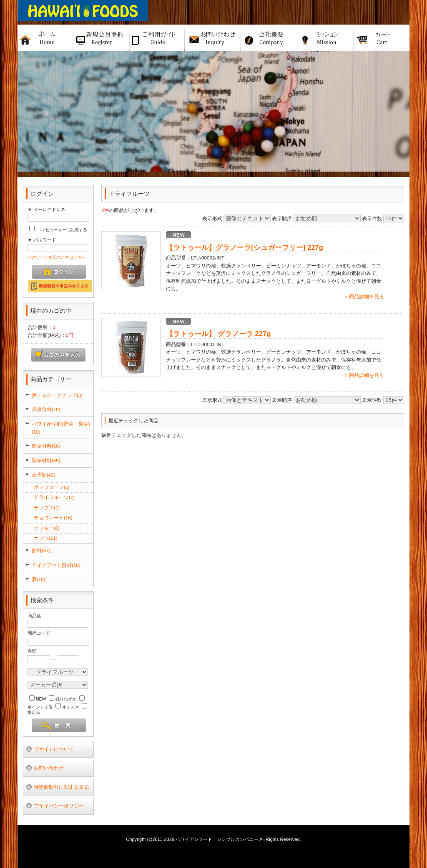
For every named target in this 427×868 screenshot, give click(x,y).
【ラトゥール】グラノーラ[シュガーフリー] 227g (245, 248)
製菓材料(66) (46, 446)
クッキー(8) (47, 528)
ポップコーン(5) (52, 487)
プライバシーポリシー (59, 806)
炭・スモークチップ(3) (57, 395)
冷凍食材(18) (46, 409)
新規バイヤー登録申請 (102, 38)
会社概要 (269, 38)
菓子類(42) (44, 475)
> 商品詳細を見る (364, 296)
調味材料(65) (46, 460)
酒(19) (39, 579)
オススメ (67, 707)
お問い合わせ (49, 768)
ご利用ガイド (157, 38)
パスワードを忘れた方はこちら (57, 257)
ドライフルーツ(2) (54, 497)
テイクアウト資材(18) (56, 565)
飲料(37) (41, 550)
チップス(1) (47, 508)
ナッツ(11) (46, 538)
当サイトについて (54, 749)
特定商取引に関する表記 (61, 787)
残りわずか (63, 699)
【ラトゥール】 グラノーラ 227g (218, 334)
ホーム (45, 38)
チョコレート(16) (53, 518)
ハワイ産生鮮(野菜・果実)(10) (61, 428)
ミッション (325, 38)
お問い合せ (213, 38)
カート (382, 38)
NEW (38, 699)
